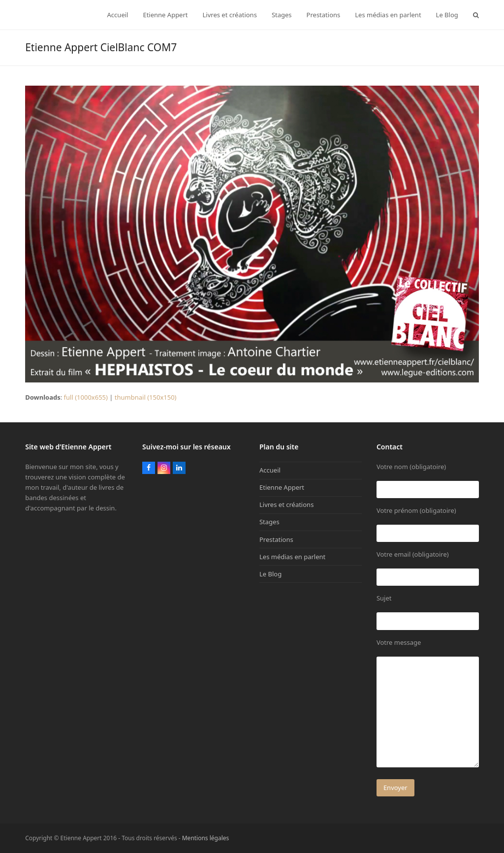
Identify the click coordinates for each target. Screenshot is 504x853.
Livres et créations (286, 505)
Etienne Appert (282, 487)
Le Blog (270, 574)
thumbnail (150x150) (146, 397)
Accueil (270, 470)
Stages (269, 522)
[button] (476, 15)
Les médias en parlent (292, 557)
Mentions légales (206, 838)
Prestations (276, 539)
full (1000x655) (86, 397)
